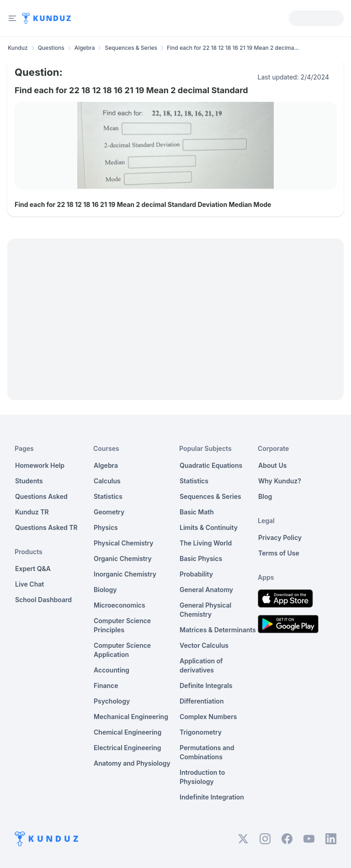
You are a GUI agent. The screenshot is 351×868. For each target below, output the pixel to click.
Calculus (107, 481)
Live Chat (29, 584)
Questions (51, 48)
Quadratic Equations (211, 465)
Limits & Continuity (209, 527)
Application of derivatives (201, 665)
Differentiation (202, 701)
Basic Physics (201, 558)
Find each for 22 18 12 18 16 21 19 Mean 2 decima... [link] (233, 48)
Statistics (108, 496)
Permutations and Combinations (207, 752)
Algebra (85, 48)
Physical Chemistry (124, 543)
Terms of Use (279, 553)
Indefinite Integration (212, 797)
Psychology (112, 701)
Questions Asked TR (46, 527)
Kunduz (18, 48)
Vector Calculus (204, 645)
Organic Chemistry (123, 558)
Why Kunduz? (280, 481)
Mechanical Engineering (131, 717)
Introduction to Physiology (202, 777)
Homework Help (40, 465)
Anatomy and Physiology (132, 763)
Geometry (109, 512)
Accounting (112, 670)
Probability (196, 574)
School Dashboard (43, 600)
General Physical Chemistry (205, 610)
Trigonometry (201, 732)
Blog (265, 496)
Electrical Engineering (128, 748)
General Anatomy (206, 590)
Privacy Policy (280, 537)
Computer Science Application (122, 650)
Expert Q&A (33, 569)
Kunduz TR (32, 512)
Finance (106, 685)
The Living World (206, 543)
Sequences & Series (131, 48)
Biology (105, 590)
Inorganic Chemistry (125, 574)
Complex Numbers (208, 717)
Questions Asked (41, 496)
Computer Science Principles (122, 625)
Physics (106, 527)
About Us (272, 465)
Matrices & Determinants (218, 630)
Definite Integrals (206, 685)
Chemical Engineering (128, 732)
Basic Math (197, 512)
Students (29, 481)
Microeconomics (120, 605)
